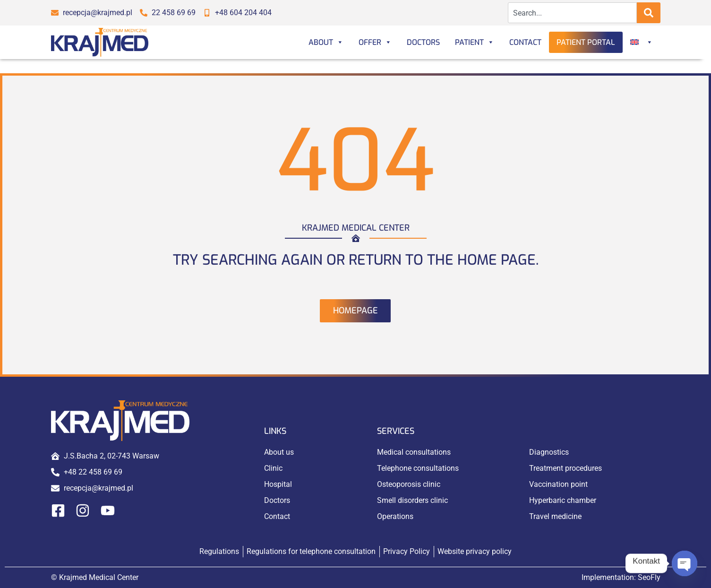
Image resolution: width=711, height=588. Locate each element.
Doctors (423, 42)
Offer (375, 42)
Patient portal (586, 42)
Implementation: (621, 577)
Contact (525, 42)
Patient (475, 42)
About (326, 42)
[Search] (649, 13)
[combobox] (572, 13)
